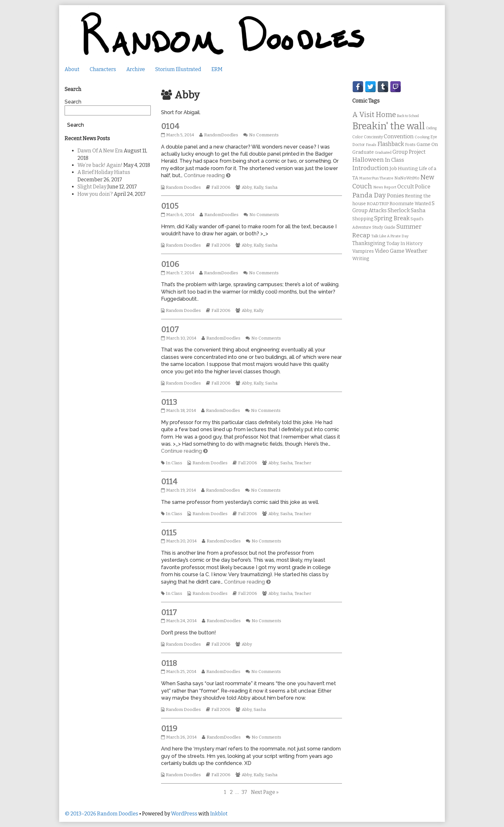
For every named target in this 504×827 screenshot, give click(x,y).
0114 (169, 482)
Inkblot (219, 814)
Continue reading (207, 175)
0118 (169, 663)
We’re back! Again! (100, 165)
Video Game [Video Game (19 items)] (390, 251)
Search (73, 102)
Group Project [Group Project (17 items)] (409, 152)
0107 (170, 330)
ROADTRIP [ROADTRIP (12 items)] (378, 204)
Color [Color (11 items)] (358, 137)
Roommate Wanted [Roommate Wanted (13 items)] (410, 204)
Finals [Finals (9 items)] (371, 145)
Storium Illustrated (178, 69)
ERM (217, 69)
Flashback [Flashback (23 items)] (391, 144)
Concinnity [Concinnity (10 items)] (373, 137)
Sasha (271, 187)
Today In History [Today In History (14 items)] (405, 244)
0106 (170, 264)
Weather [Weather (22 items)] (416, 251)
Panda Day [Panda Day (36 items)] (369, 195)
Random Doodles (183, 187)
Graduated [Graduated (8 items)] (383, 153)
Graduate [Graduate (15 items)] (363, 152)
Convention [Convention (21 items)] (399, 136)
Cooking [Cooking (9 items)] (422, 137)
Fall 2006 (221, 187)
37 (245, 792)
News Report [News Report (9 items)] (385, 187)
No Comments (264, 135)
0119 (169, 729)
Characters (103, 69)
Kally (258, 187)
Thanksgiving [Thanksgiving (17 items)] (369, 243)
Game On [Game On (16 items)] (427, 144)
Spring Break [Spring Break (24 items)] (392, 218)
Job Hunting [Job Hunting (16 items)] (404, 168)
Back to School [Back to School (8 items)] (408, 116)
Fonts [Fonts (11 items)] (410, 145)
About (72, 69)
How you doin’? (95, 194)
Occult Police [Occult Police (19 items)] (414, 187)
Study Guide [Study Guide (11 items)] (384, 227)
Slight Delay (92, 187)
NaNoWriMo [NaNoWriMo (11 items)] (407, 178)
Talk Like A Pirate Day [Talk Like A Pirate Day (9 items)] (390, 236)
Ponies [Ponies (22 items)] (395, 196)
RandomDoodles (221, 135)
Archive (136, 69)
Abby (247, 187)
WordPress (184, 814)
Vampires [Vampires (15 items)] (363, 251)
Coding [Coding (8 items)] (431, 128)
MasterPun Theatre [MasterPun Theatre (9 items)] (376, 178)
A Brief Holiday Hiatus (104, 172)
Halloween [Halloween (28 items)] (368, 160)
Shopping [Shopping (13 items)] (363, 219)
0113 (169, 402)
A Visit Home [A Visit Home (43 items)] (374, 115)
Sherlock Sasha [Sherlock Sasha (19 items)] (407, 210)
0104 (170, 126)
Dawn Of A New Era (100, 151)
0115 (169, 533)
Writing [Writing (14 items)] (361, 259)
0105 (170, 206)
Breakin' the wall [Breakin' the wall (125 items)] (389, 126)
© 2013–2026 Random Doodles (101, 814)
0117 (169, 613)
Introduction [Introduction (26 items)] (370, 168)
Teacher (303, 463)
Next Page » (265, 792)
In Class (174, 463)
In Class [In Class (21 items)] (394, 160)
